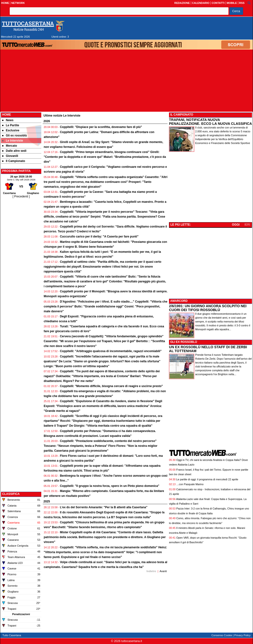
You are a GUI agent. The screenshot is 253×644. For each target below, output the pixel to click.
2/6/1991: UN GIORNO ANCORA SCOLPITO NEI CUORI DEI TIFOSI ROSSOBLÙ (208, 308)
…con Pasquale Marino (190, 484)
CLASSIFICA (11, 494)
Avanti (163, 571)
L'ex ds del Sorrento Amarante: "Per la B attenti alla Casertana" (104, 507)
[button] (236, 11)
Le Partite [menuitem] (11, 125)
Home (7, 115)
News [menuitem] (8, 120)
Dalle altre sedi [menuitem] (14, 151)
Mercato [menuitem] (10, 146)
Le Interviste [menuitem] (13, 141)
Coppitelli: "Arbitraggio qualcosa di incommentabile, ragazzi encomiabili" (111, 351)
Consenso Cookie (222, 635)
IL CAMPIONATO (182, 115)
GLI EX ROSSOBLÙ (184, 342)
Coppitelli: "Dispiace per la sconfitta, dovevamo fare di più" (101, 127)
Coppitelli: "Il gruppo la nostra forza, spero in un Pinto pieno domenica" (110, 486)
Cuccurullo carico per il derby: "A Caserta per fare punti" (99, 237)
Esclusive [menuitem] (11, 130)
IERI (247, 225)
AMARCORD (179, 301)
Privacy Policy (242, 635)
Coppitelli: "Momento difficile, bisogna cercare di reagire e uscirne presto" (111, 386)
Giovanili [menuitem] (10, 156)
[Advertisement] (21, 272)
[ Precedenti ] (21, 196)
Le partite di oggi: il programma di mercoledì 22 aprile (207, 479)
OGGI (236, 225)
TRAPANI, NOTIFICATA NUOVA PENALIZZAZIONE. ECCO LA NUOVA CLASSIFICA (211, 122)
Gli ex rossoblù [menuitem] (15, 136)
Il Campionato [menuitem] (14, 161)
